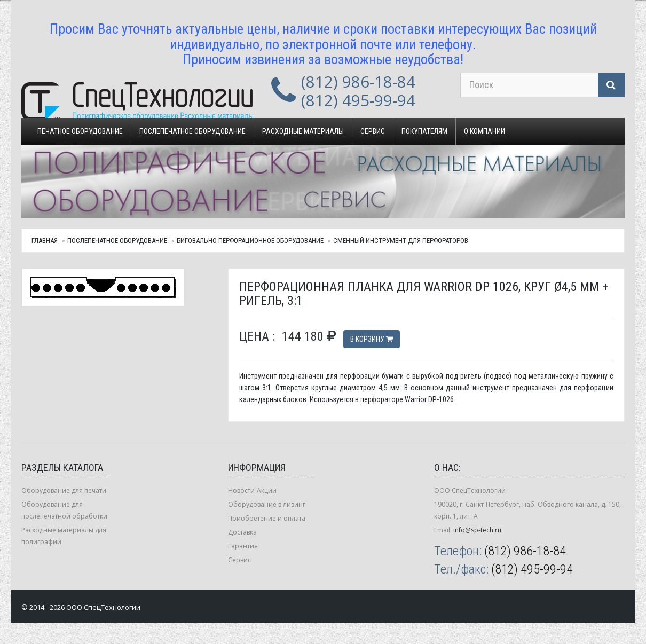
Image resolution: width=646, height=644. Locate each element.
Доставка (242, 532)
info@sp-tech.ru (477, 530)
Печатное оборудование (80, 131)
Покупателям (424, 131)
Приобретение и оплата (267, 518)
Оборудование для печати (64, 490)
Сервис (373, 131)
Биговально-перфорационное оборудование (250, 241)
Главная (45, 241)
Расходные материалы (303, 131)
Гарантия (243, 546)
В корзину (372, 339)
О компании (484, 131)
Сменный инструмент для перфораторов (401, 241)
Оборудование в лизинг (267, 504)
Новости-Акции (252, 490)
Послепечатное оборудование (192, 131)
